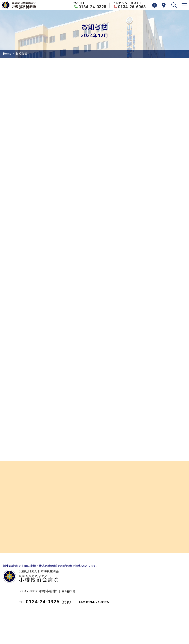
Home (7, 54)
